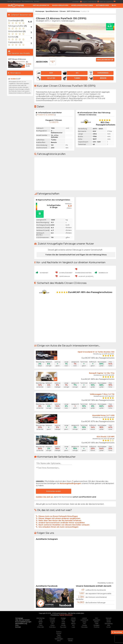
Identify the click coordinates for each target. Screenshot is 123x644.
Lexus (84, 622)
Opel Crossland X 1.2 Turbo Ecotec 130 (96, 352)
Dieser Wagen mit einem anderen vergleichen (59, 518)
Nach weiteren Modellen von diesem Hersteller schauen (64, 525)
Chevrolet (41, 627)
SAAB (109, 622)
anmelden (77, 1)
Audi (41, 620)
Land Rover (84, 620)
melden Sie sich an (44, 497)
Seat (109, 625)
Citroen (63, 11)
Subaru (59, 632)
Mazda (84, 625)
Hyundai (63, 627)
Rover (109, 620)
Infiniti (73, 618)
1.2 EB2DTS (54, 122)
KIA (73, 625)
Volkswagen (59, 639)
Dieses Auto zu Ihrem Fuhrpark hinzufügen (58, 516)
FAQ (17, 625)
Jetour (73, 623)
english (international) (91, 1)
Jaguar (73, 620)
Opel (97, 623)
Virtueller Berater (41, 5)
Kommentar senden (54, 491)
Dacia (52, 625)
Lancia (84, 618)
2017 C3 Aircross (73, 11)
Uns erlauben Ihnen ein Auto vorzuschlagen (58, 527)
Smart (109, 627)
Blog (114, 5)
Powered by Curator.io (105, 582)
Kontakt (37, 1)
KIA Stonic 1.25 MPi (106, 437)
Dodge (63, 618)
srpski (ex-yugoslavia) (108, 1)
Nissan (97, 622)
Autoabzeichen (102, 5)
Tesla (59, 635)
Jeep (73, 622)
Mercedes (84, 627)
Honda (63, 625)
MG (84, 623)
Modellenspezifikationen (82, 5)
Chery (41, 625)
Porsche (97, 627)
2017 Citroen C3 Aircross (17, 59)
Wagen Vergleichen (60, 5)
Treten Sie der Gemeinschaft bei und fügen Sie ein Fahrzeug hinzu (76, 255)
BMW (41, 622)
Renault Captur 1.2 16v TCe (102, 373)
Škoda (70, 641)
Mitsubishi (97, 620)
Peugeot (97, 625)
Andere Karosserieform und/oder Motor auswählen (62, 523)
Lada (73, 627)
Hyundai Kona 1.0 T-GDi (103, 415)
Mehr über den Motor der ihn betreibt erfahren (60, 521)
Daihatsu (52, 627)
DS (52, 623)
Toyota (59, 637)
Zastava (70, 639)
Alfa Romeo (41, 618)
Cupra (52, 622)
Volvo (59, 641)
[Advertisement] (20, 132)
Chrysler (52, 618)
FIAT (63, 620)
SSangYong (109, 623)
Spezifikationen (52, 11)
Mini (97, 618)
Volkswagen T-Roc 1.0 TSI (102, 394)
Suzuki (59, 633)
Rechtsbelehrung (27, 1)
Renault (109, 618)
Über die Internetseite (14, 1)
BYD (41, 623)
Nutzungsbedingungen (70, 483)
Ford (63, 622)
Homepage (40, 11)
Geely (63, 623)
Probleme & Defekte (46, 115)
